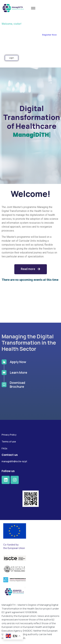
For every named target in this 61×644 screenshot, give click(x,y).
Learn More (18, 354)
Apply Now (18, 344)
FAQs (4, 448)
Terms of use (9, 442)
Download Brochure (17, 366)
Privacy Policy (9, 435)
